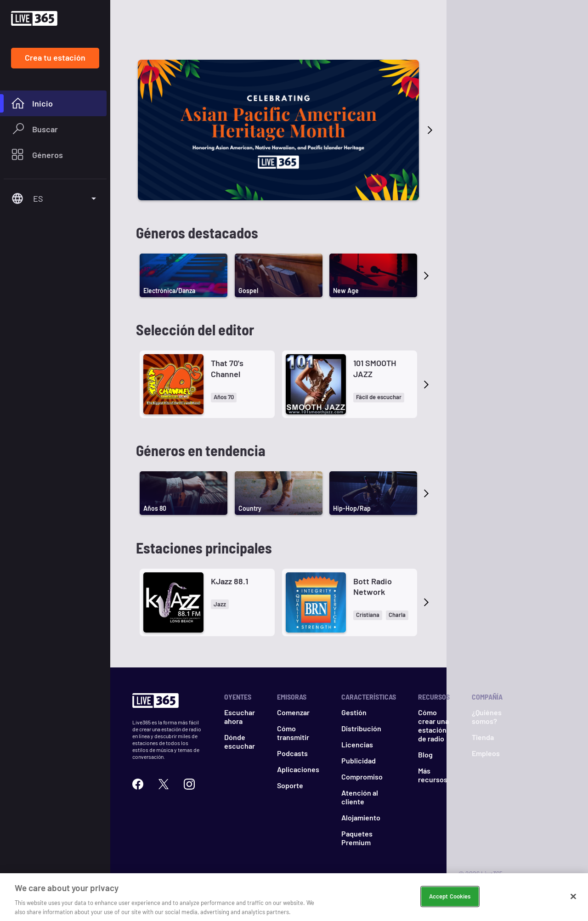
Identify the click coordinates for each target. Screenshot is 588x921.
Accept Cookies (450, 907)
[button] (224, 398)
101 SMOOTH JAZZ (375, 368)
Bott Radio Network (373, 586)
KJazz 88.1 (229, 581)
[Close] (573, 907)
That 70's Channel (227, 368)
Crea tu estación (55, 57)
